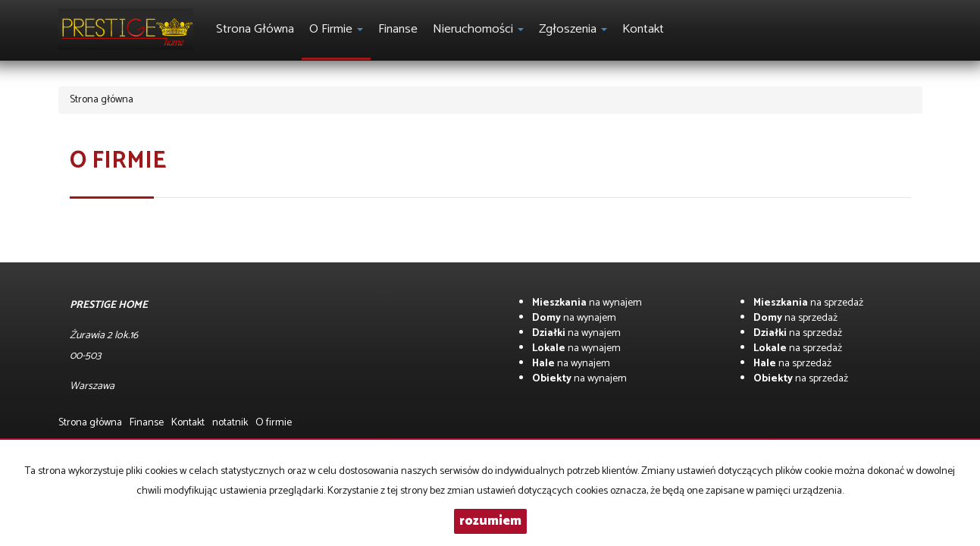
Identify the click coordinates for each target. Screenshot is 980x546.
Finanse (398, 29)
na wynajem (587, 303)
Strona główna (255, 29)
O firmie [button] (336, 29)
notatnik (230, 423)
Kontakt (643, 29)
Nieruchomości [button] (478, 29)
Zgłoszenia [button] (573, 29)
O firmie (274, 423)
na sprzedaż (808, 303)
